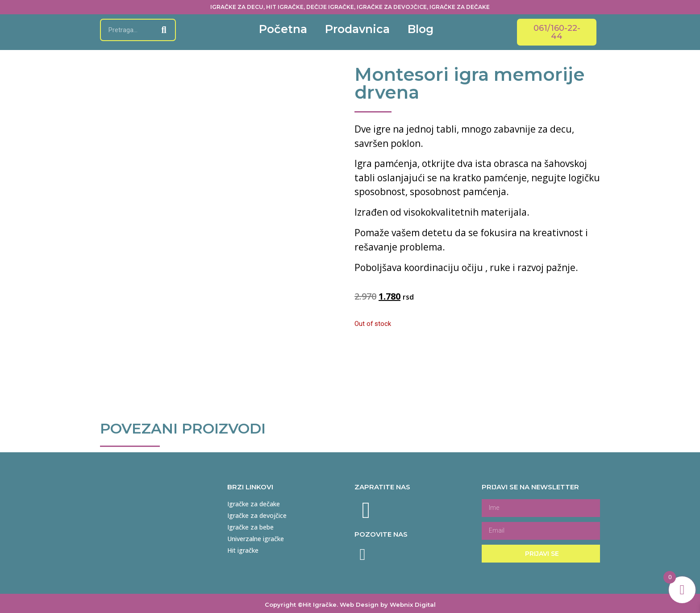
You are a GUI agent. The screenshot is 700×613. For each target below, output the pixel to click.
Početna (283, 29)
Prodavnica (357, 29)
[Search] (164, 30)
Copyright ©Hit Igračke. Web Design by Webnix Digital (350, 601)
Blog (421, 29)
